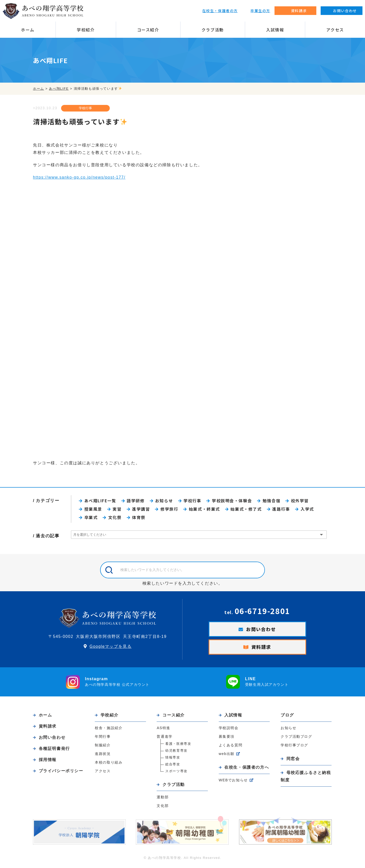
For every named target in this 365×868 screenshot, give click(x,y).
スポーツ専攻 (176, 773)
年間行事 (103, 738)
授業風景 (94, 510)
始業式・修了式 (248, 510)
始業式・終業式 (206, 510)
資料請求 (261, 649)
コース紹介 (148, 30)
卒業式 (91, 518)
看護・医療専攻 (178, 745)
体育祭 (140, 518)
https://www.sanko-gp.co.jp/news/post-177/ (80, 177)
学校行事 (85, 108)
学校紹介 (86, 30)
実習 (118, 510)
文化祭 (115, 518)
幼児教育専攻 (176, 752)
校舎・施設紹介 (109, 730)
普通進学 (165, 738)
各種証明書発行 (54, 751)
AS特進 (163, 730)
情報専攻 (173, 759)
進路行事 (283, 510)
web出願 (227, 755)
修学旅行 (170, 510)
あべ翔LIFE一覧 (101, 501)
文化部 (163, 808)
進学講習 (142, 510)
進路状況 (103, 755)
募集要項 (227, 738)
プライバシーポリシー (61, 774)
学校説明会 (229, 730)
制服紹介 (103, 747)
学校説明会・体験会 (234, 501)
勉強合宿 (273, 501)
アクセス (335, 30)
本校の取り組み (109, 764)
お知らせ (165, 501)
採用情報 (48, 762)
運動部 (163, 799)
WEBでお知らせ (233, 782)
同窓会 (293, 760)
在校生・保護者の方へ (247, 769)
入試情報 (275, 30)
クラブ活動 (213, 30)
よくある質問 (231, 747)
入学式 (310, 510)
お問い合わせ (261, 630)
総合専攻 (173, 766)
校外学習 (302, 501)
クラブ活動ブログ (296, 738)
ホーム (28, 30)
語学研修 (137, 501)
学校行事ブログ (294, 747)
